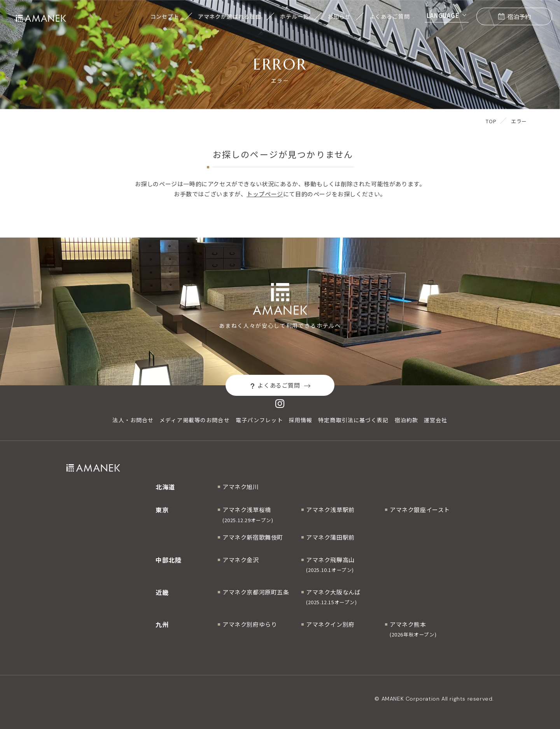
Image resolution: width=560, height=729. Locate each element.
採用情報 (301, 420)
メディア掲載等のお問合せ (194, 420)
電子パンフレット (259, 420)
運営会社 (436, 420)
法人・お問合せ (133, 420)
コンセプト (165, 16)
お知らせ (339, 16)
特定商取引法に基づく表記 (353, 420)
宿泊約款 (406, 420)
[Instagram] (280, 403)
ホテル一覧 (294, 16)
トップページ (265, 194)
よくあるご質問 (390, 16)
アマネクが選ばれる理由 (230, 16)
